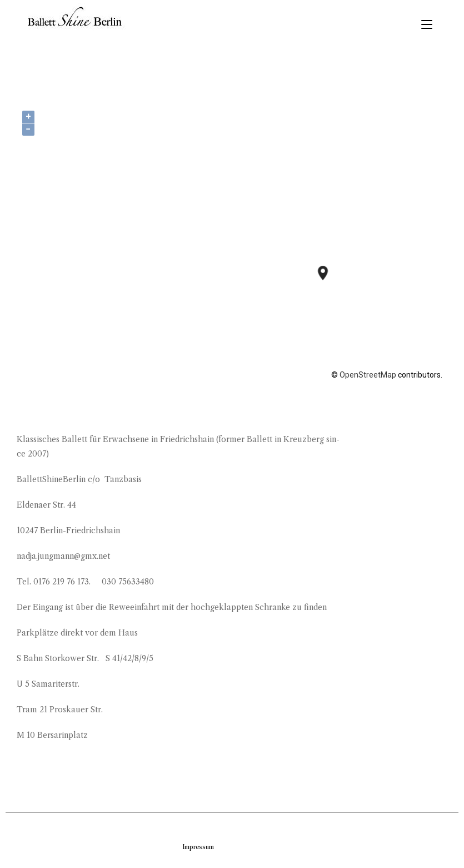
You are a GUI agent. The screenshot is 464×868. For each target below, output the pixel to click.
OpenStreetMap (368, 375)
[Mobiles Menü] (427, 25)
